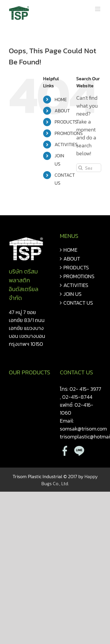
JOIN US (72, 294)
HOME (61, 99)
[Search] (81, 168)
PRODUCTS (66, 122)
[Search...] (89, 168)
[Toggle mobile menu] (98, 9)
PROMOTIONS (69, 133)
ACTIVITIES (66, 144)
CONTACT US (78, 303)
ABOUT (62, 111)
